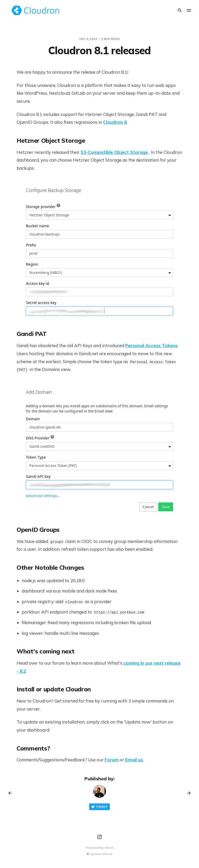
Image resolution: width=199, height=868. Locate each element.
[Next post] (187, 793)
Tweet (99, 807)
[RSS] (99, 837)
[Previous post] (12, 793)
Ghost (109, 848)
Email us (134, 760)
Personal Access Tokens (151, 345)
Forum (112, 760)
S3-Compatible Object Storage (114, 152)
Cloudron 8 (115, 122)
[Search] (180, 10)
